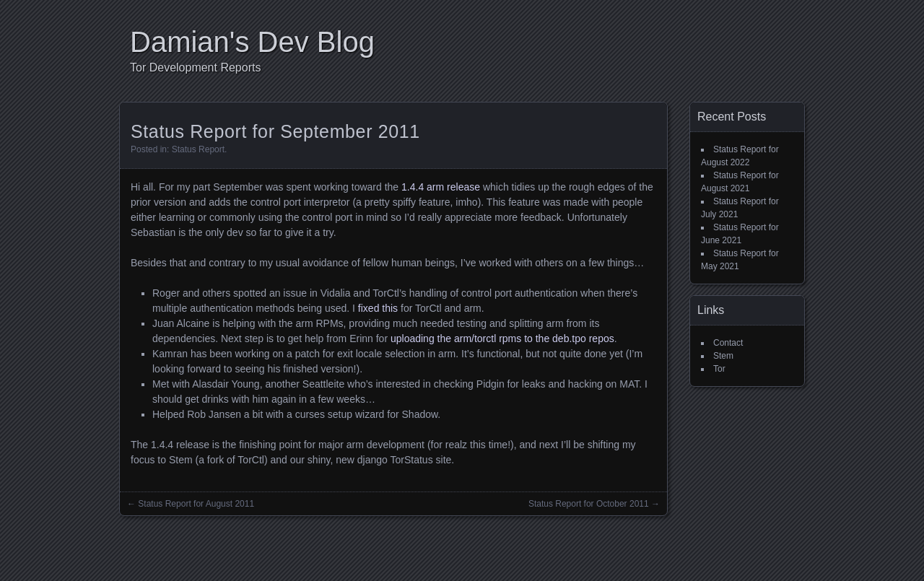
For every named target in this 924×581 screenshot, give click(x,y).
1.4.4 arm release (441, 187)
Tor (719, 369)
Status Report (198, 149)
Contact (728, 343)
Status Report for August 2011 (196, 504)
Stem (723, 356)
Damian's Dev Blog (252, 42)
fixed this (378, 308)
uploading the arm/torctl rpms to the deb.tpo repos (502, 338)
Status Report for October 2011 (589, 504)
